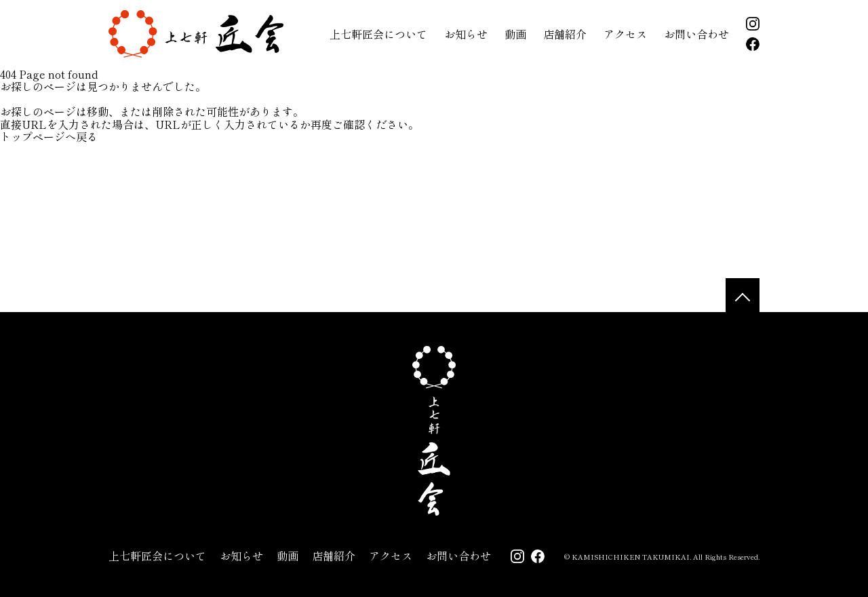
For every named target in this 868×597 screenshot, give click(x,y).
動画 (515, 34)
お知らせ (466, 34)
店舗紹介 (565, 34)
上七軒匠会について (378, 34)
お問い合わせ (696, 34)
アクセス (625, 34)
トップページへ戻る (49, 136)
